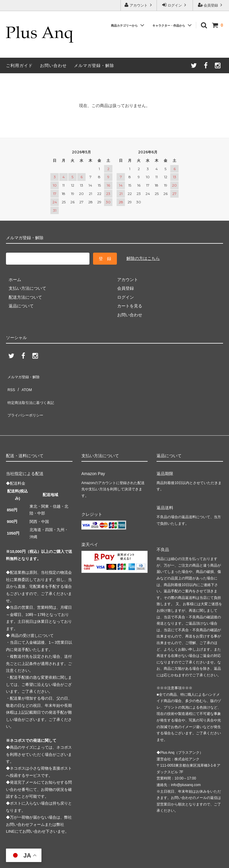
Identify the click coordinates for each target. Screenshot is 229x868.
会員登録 (211, 5)
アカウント (139, 5)
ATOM (24, 384)
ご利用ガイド (19, 65)
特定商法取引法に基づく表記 (33, 393)
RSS (10, 384)
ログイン (175, 5)
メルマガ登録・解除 (94, 65)
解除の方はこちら (143, 258)
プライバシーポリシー (27, 402)
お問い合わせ (53, 65)
